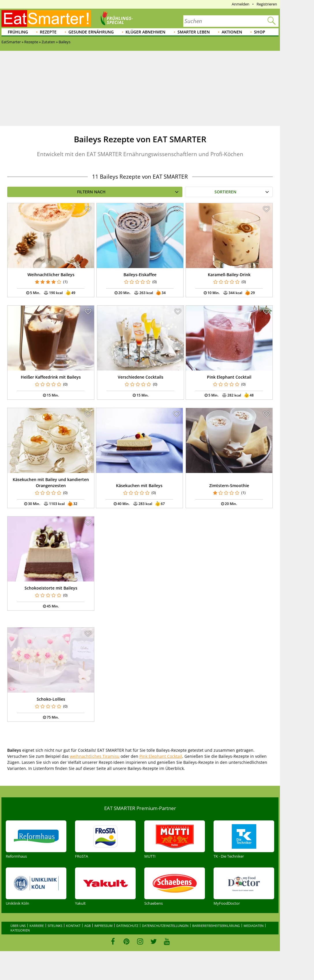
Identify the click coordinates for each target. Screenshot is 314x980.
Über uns (18, 926)
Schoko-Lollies (51, 699)
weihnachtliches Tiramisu (95, 756)
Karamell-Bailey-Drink (229, 275)
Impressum (103, 926)
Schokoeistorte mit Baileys (51, 588)
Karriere (37, 926)
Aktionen (232, 32)
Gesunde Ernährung (91, 32)
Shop (260, 32)
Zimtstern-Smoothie (229, 486)
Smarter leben (194, 32)
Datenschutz (127, 926)
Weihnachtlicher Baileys (51, 275)
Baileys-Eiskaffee (140, 275)
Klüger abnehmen (145, 32)
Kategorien (20, 930)
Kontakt (73, 926)
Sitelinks (55, 926)
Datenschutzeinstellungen (165, 926)
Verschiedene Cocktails (141, 377)
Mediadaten (254, 926)
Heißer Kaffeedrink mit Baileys (51, 377)
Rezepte (48, 32)
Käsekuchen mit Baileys (139, 486)
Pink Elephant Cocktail (229, 377)
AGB (87, 926)
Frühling (18, 32)
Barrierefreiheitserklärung (216, 926)
